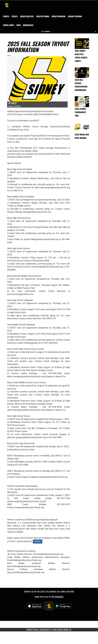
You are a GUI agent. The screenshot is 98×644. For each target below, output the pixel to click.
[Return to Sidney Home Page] (7, 3)
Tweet (9, 55)
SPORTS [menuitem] (6, 16)
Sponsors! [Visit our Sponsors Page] (59, 597)
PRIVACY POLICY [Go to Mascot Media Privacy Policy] (32, 630)
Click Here (38, 541)
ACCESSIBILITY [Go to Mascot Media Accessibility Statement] (45, 630)
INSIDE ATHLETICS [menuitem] (27, 16)
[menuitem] (15, 16)
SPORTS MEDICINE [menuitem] (58, 16)
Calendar (46, 31)
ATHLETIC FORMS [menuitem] (43, 16)
